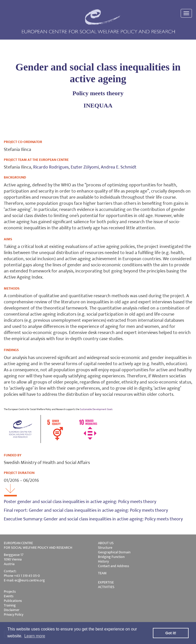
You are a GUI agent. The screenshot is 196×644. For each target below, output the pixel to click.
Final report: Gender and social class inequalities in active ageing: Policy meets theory (86, 510)
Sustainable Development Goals (96, 409)
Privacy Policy (14, 615)
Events (9, 596)
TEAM (102, 573)
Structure (105, 548)
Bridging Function (111, 557)
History (103, 561)
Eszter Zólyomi (85, 167)
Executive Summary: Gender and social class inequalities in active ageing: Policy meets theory (93, 519)
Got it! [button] (171, 633)
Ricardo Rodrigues (51, 167)
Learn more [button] (35, 636)
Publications (13, 601)
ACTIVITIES (106, 587)
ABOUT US (106, 543)
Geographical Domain (114, 552)
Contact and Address (114, 566)
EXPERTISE (106, 582)
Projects (10, 592)
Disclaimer (12, 610)
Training (10, 605)
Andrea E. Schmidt (119, 167)
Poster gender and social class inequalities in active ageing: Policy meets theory (80, 502)
